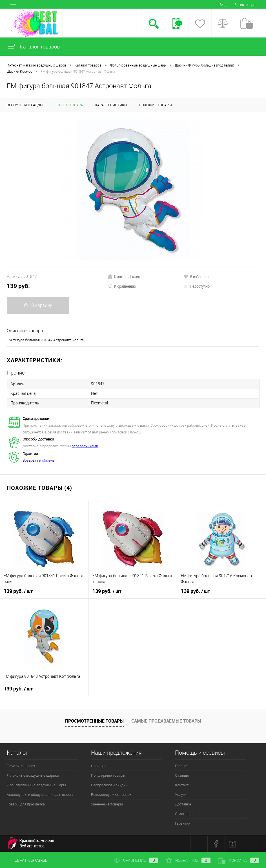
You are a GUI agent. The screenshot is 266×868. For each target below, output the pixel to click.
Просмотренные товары (94, 721)
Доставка (183, 804)
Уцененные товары (107, 804)
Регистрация (245, 5)
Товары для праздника (26, 804)
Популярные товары (108, 775)
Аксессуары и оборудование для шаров (40, 795)
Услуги (181, 795)
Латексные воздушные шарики (33, 775)
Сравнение (136, 860)
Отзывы (182, 775)
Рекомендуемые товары (112, 795)
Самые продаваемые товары (166, 721)
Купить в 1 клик (124, 276)
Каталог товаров (33, 47)
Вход (223, 5)
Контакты (183, 785)
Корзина (239, 860)
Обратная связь (27, 860)
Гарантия (183, 823)
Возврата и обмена (39, 460)
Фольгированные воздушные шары (36, 785)
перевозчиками (85, 446)
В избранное (197, 276)
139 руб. (18, 286)
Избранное (188, 860)
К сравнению (122, 286)
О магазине (185, 814)
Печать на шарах (21, 766)
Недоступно (197, 286)
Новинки (98, 766)
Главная (182, 766)
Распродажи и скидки (109, 785)
